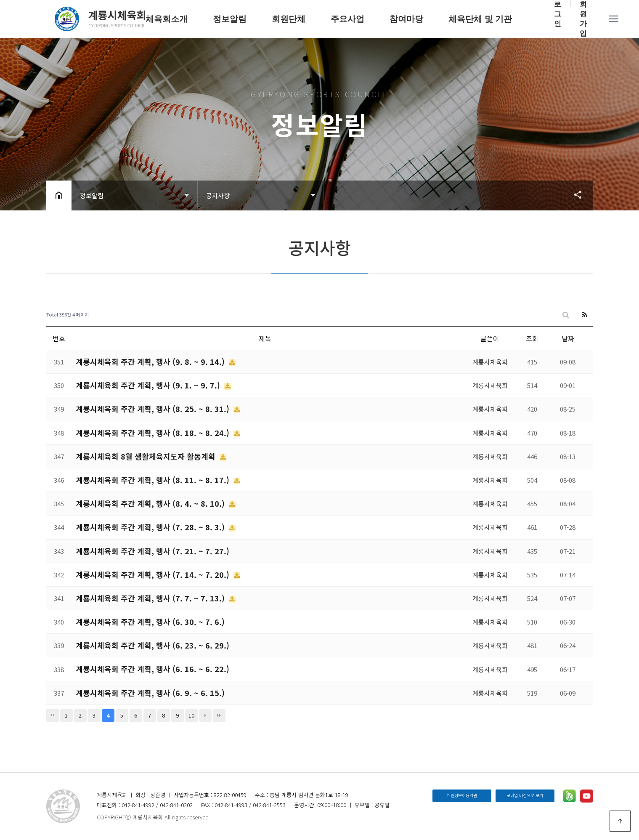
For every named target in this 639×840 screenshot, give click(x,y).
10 (191, 715)
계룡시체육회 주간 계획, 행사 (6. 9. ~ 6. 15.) (150, 693)
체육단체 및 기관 (480, 19)
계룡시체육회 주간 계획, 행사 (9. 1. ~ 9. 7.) (149, 385)
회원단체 (289, 19)
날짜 (568, 338)
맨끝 (219, 715)
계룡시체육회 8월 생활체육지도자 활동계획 (147, 456)
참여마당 (406, 19)
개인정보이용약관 (462, 795)
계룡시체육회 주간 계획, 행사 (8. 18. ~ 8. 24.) (154, 433)
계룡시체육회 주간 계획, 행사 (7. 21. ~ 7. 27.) (152, 551)
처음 (53, 715)
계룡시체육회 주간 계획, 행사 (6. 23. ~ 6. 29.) (152, 645)
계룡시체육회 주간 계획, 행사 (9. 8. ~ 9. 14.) (151, 362)
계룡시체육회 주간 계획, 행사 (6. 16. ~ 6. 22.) (152, 669)
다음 (205, 715)
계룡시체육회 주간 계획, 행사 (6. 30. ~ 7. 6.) (150, 622)
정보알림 (230, 19)
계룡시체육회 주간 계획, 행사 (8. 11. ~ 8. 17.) (154, 480)
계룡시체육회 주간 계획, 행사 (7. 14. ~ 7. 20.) (154, 574)
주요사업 (347, 19)
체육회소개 (167, 19)
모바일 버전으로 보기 (525, 795)
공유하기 (574, 194)
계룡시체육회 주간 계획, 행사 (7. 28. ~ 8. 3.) (151, 527)
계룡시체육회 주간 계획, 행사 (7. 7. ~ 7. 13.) (151, 598)
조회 (532, 338)
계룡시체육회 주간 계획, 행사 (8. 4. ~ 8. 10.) (151, 503)
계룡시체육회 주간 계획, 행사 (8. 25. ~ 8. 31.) (154, 409)
